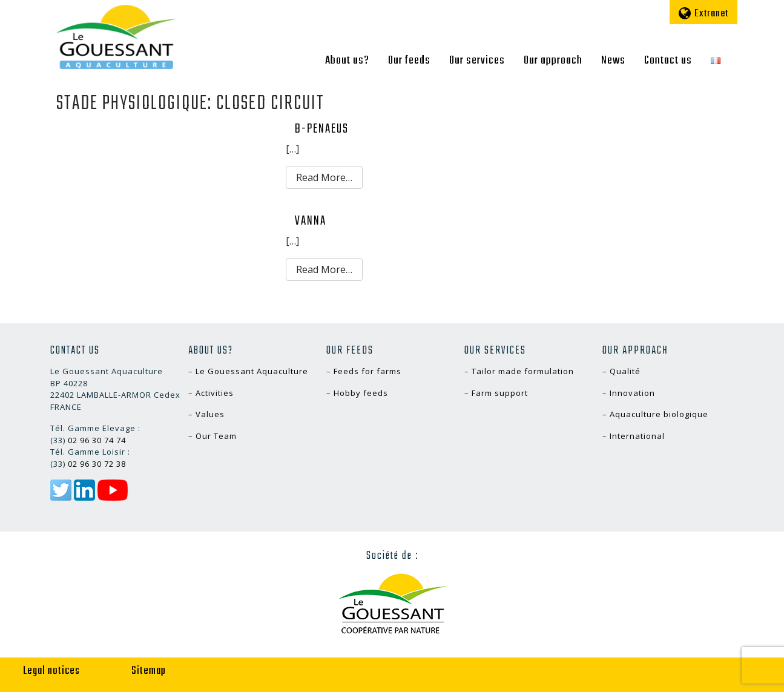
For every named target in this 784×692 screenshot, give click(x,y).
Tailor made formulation (523, 371)
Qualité (625, 371)
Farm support (500, 393)
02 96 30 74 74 (97, 440)
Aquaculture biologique (659, 414)
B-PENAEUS (322, 129)
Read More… (324, 177)
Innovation (632, 393)
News (613, 61)
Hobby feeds (361, 393)
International (637, 436)
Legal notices (51, 671)
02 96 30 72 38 (97, 464)
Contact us (668, 61)
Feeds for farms (367, 371)
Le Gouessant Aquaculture (252, 371)
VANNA (311, 221)
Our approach (553, 61)
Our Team (216, 436)
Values (210, 414)
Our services (477, 61)
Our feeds (409, 61)
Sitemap (149, 671)
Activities (215, 393)
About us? (347, 61)
